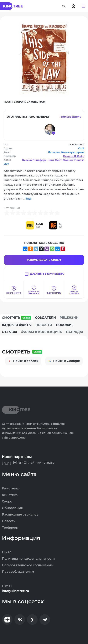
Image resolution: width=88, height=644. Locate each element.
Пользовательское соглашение (27, 565)
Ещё (6, 164)
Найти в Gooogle (64, 361)
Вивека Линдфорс (34, 160)
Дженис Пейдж (73, 160)
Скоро (7, 502)
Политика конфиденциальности (28, 559)
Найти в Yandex (23, 361)
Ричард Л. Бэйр (74, 156)
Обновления (12, 508)
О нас (7, 552)
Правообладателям (18, 572)
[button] (83, 6)
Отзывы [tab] (9, 332)
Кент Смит (55, 160)
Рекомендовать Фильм (44, 260)
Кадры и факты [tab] (17, 325)
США (81, 148)
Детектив (54, 152)
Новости (9, 521)
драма (80, 152)
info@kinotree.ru (16, 591)
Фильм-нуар (68, 152)
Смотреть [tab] (17, 318)
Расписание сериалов (20, 515)
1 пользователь (70, 117)
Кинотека (10, 495)
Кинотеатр (11, 488)
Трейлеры (10, 528)
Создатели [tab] (45, 318)
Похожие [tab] (65, 325)
